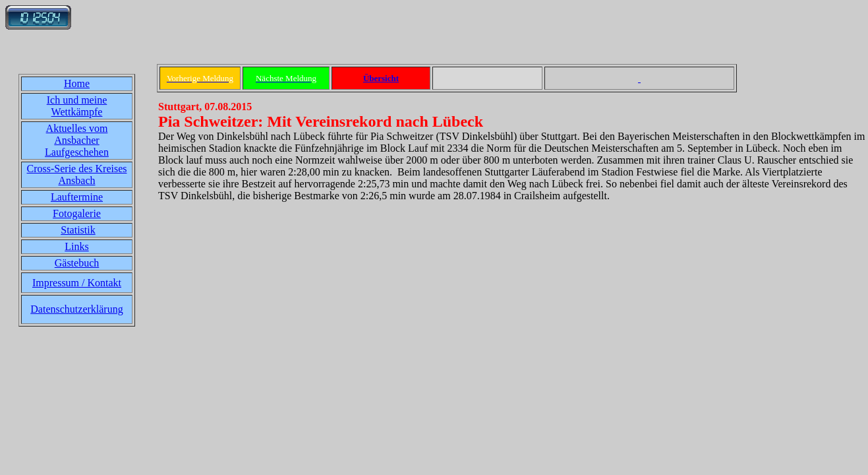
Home (77, 83)
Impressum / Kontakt (77, 283)
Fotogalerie (77, 213)
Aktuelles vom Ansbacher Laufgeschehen (77, 140)
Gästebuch (77, 263)
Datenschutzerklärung (76, 309)
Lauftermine (77, 197)
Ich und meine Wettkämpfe (77, 106)
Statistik (78, 230)
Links (76, 246)
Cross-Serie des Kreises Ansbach (77, 174)
